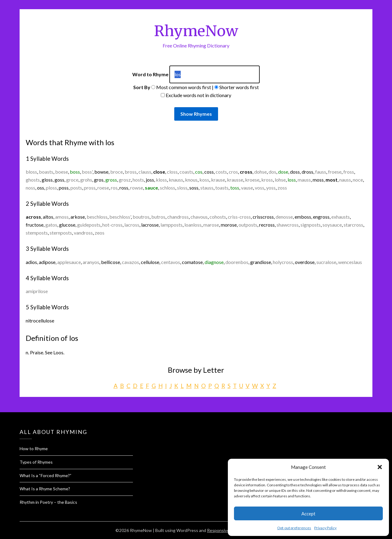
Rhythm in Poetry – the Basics (48, 502)
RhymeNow (196, 31)
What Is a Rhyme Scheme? (45, 489)
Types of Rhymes (36, 462)
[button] (380, 467)
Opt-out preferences (294, 528)
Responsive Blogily (225, 530)
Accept (308, 514)
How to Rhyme (34, 449)
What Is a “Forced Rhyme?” (45, 475)
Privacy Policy (325, 528)
